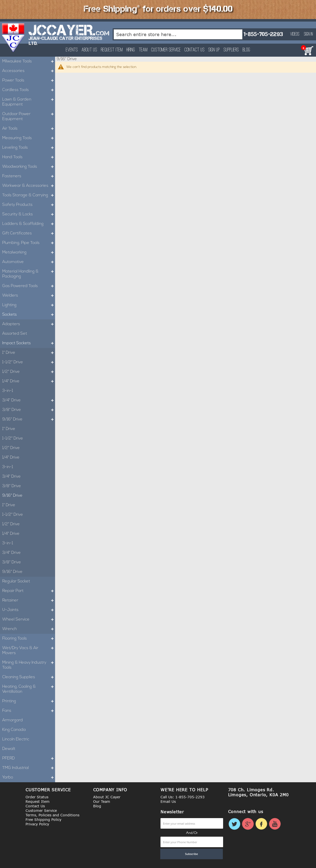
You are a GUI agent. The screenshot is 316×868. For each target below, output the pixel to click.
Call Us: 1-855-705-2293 (183, 797)
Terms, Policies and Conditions (52, 815)
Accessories (29, 71)
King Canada (14, 730)
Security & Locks (29, 214)
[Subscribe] (192, 854)
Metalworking (29, 252)
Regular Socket (16, 581)
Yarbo (29, 777)
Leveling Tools (29, 148)
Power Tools (29, 80)
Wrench (29, 629)
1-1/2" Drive (29, 362)
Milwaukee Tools (29, 61)
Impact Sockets (29, 343)
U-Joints (29, 610)
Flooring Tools (29, 639)
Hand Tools (29, 157)
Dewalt (9, 749)
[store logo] (13, 38)
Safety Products (29, 205)
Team (143, 50)
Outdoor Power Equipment (29, 117)
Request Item (112, 50)
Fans (29, 711)
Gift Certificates (29, 233)
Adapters (29, 324)
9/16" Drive (29, 419)
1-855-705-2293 (263, 34)
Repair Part (29, 591)
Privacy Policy (37, 824)
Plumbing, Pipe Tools (29, 243)
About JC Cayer (107, 797)
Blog (246, 50)
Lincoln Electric (16, 739)
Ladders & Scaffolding (29, 224)
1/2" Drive (29, 372)
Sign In (308, 34)
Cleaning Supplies (29, 677)
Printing (29, 701)
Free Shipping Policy (43, 819)
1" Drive (29, 353)
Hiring (131, 50)
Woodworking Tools (29, 167)
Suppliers (231, 50)
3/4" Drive (29, 400)
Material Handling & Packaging (29, 274)
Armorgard (13, 720)
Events (72, 50)
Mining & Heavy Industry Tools (29, 665)
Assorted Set (15, 334)
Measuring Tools (29, 138)
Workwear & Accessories (29, 186)
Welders (29, 296)
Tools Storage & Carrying (29, 195)
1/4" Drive (29, 381)
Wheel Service (29, 620)
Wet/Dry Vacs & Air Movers (29, 651)
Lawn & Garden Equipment (29, 102)
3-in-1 (8, 391)
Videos (295, 34)
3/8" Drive (29, 410)
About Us (89, 50)
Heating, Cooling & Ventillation (29, 689)
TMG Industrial (29, 768)
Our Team (102, 801)
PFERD (29, 758)
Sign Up (214, 50)
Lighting (29, 305)
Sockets (29, 315)
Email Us (168, 801)
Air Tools (29, 129)
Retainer (29, 600)
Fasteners (29, 176)
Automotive (29, 262)
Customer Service (166, 50)
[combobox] (178, 34)
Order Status (37, 797)
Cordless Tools (29, 90)
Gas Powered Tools (29, 286)
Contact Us (195, 50)
